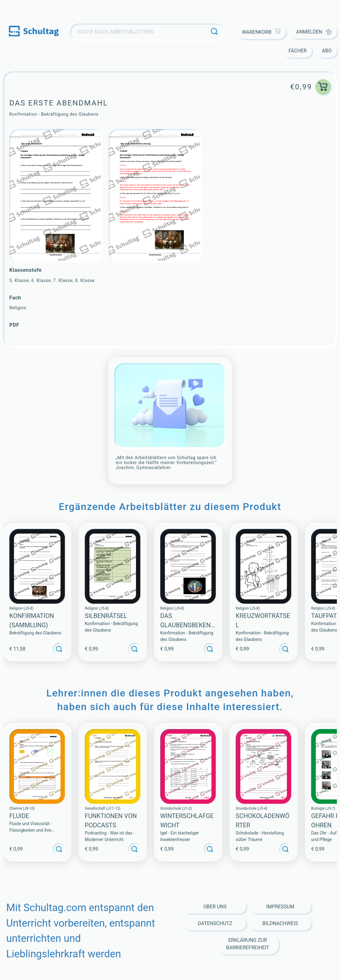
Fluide (19, 816)
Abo (327, 51)
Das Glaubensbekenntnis (188, 625)
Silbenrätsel (106, 616)
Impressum (280, 907)
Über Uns (215, 907)
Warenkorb (261, 32)
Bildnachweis (280, 923)
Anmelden (314, 32)
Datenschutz (215, 923)
